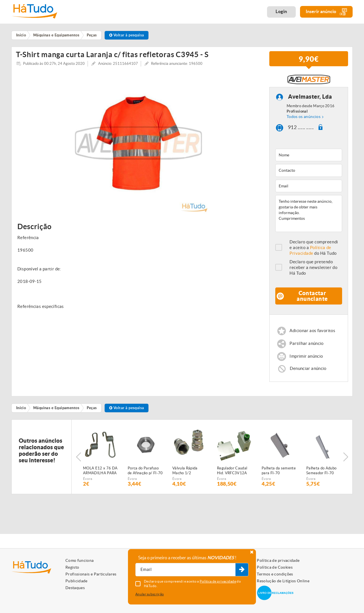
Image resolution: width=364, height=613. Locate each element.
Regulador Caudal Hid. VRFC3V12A (232, 473)
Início (21, 410)
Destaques (75, 588)
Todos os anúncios (304, 119)
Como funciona (80, 560)
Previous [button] (78, 459)
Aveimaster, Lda (310, 99)
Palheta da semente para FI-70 (279, 473)
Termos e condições (275, 574)
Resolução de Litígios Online (283, 581)
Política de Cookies (275, 567)
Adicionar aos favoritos (312, 333)
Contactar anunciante (312, 298)
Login (281, 11)
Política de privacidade (278, 560)
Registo (72, 567)
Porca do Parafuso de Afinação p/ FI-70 (145, 473)
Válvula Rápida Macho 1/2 (185, 473)
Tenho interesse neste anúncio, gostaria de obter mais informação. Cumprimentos (309, 216)
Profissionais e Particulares (91, 574)
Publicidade (76, 581)
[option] (138, 145)
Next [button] (346, 459)
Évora (88, 481)
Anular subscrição (150, 594)
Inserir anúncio (326, 12)
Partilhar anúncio (306, 346)
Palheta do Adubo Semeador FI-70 (321, 473)
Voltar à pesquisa (127, 35)
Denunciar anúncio (308, 370)
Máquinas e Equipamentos (56, 410)
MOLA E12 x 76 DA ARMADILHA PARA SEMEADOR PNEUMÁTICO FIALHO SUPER (100, 473)
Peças (92, 410)
